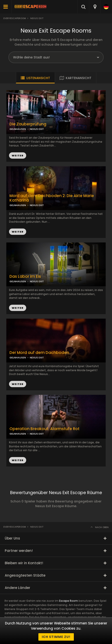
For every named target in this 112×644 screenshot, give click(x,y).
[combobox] (95, 7)
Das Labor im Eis (25, 276)
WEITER (18, 232)
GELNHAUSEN (18, 205)
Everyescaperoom (15, 18)
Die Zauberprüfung (28, 124)
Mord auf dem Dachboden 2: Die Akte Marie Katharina (52, 198)
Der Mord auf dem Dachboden (39, 353)
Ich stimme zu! (56, 637)
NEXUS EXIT (37, 205)
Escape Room (69, 601)
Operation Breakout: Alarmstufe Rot (44, 429)
